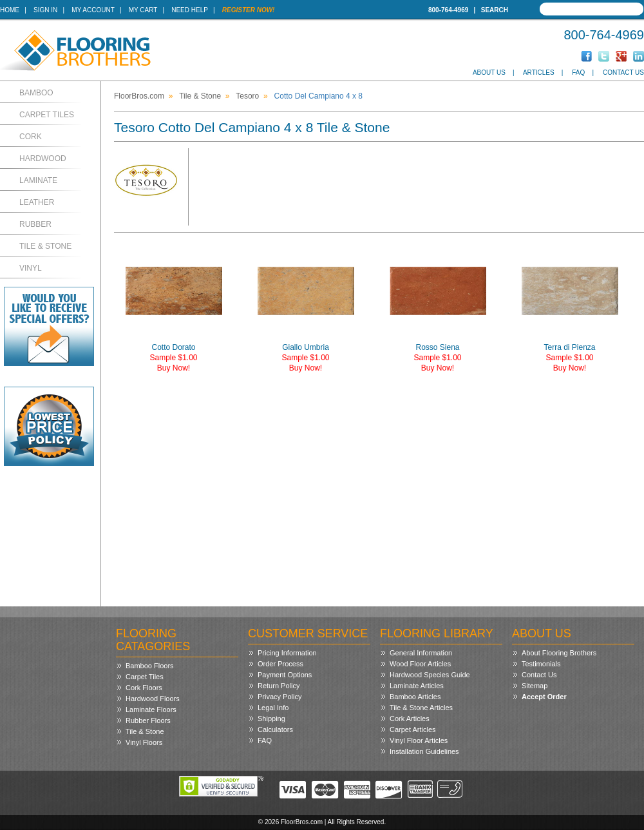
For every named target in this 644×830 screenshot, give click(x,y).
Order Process (280, 664)
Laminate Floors (151, 709)
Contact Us (623, 72)
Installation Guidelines (424, 751)
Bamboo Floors (150, 666)
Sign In (45, 10)
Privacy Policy (279, 697)
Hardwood (43, 159)
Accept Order (544, 697)
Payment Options (285, 675)
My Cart (143, 10)
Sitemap (535, 686)
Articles (539, 72)
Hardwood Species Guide (430, 675)
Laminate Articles (417, 686)
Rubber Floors (148, 720)
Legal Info (273, 708)
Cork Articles (410, 719)
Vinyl (31, 268)
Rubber (35, 224)
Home (10, 10)
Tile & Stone (45, 246)
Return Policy (279, 686)
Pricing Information (287, 653)
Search (495, 10)
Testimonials (541, 664)
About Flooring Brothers (559, 653)
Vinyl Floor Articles (419, 740)
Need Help (190, 10)
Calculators (275, 729)
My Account (93, 10)
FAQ (578, 72)
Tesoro (247, 96)
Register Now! (249, 10)
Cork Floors (144, 688)
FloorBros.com (139, 96)
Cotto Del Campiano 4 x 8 (318, 96)
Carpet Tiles (47, 115)
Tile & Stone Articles (421, 708)
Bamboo (36, 93)
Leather (37, 202)
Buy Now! (174, 368)
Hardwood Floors (153, 699)
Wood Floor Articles (420, 664)
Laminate (38, 180)
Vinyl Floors (144, 742)
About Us (489, 72)
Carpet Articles (413, 729)
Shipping (271, 719)
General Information (421, 653)
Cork (31, 137)
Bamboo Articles (415, 697)
